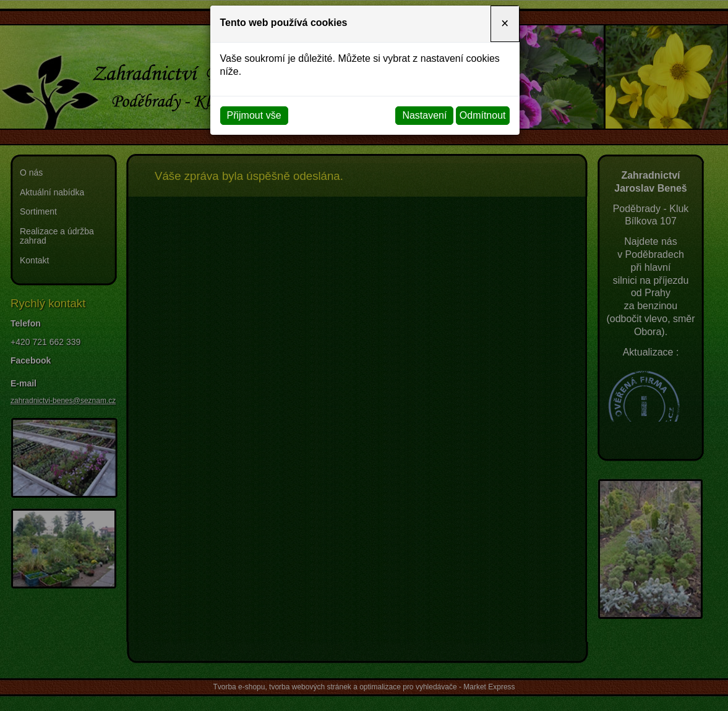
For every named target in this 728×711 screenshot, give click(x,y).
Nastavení (424, 115)
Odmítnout (483, 115)
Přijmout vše (254, 115)
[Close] (505, 24)
